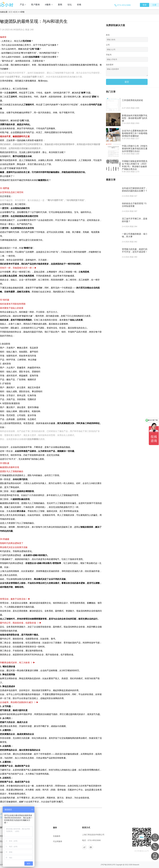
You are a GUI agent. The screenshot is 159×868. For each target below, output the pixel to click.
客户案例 (35, 5)
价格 (79, 5)
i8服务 (50, 5)
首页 (10, 12)
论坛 (70, 5)
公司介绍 (30, 836)
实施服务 (57, 836)
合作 (28, 852)
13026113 (110, 865)
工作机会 (30, 847)
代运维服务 (58, 841)
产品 (24, 5)
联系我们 (30, 841)
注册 (154, 5)
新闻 (60, 5)
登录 (145, 5)
